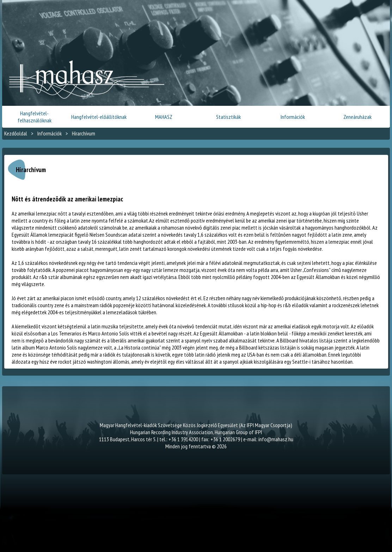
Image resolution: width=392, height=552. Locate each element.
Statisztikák (228, 117)
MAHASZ (164, 117)
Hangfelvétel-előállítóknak (99, 117)
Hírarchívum (84, 133)
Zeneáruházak (357, 117)
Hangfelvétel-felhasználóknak (35, 117)
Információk (293, 117)
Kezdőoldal (16, 133)
